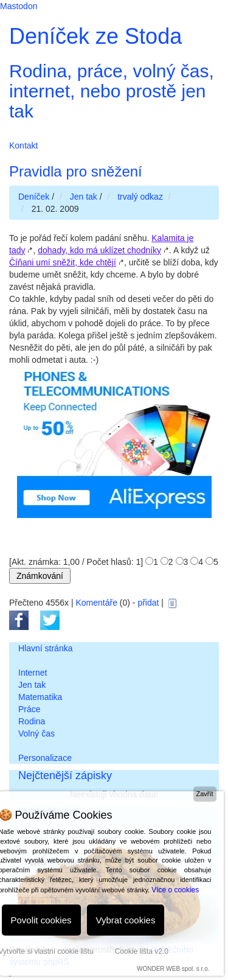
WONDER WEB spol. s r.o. (173, 969)
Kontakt (23, 145)
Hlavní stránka (45, 648)
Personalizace (45, 758)
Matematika (40, 697)
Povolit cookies (41, 920)
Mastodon (19, 6)
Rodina (32, 721)
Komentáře (96, 603)
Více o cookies (175, 890)
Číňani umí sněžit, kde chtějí (63, 262)
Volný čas (36, 733)
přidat (148, 603)
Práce (29, 709)
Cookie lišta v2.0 (142, 951)
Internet (33, 673)
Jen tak (32, 685)
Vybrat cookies (126, 920)
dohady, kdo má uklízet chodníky (99, 250)
